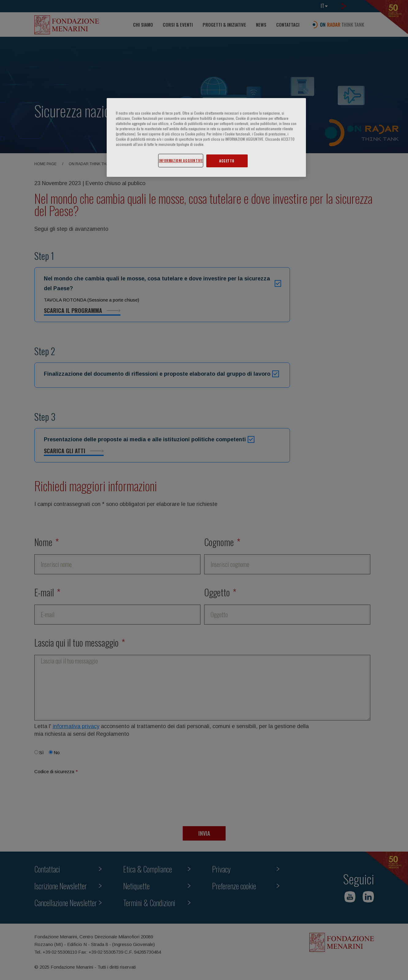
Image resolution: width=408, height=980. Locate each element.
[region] (206, 137)
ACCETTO (227, 161)
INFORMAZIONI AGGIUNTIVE (181, 160)
